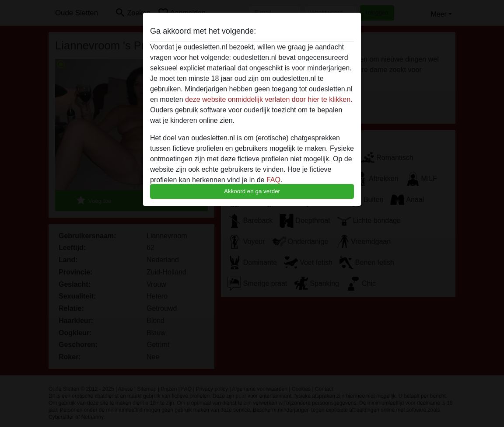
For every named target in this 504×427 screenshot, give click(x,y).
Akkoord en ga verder (252, 191)
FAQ (273, 180)
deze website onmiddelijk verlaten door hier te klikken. (269, 99)
